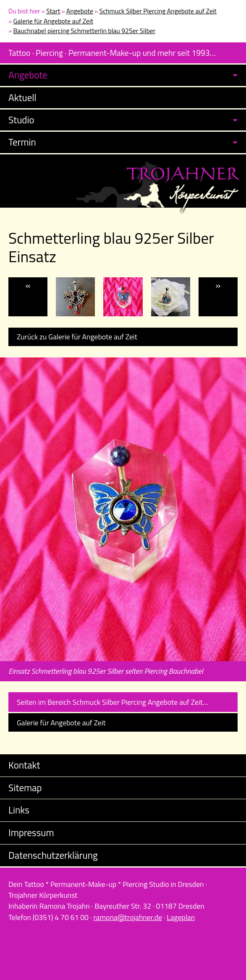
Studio (21, 120)
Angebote (80, 11)
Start (53, 11)
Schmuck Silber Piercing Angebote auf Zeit (158, 11)
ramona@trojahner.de (127, 917)
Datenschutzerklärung (53, 855)
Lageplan (181, 917)
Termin (22, 142)
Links (19, 810)
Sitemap (25, 788)
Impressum (31, 833)
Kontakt (24, 765)
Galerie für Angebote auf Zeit (53, 21)
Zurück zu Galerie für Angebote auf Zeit (77, 337)
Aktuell (22, 98)
